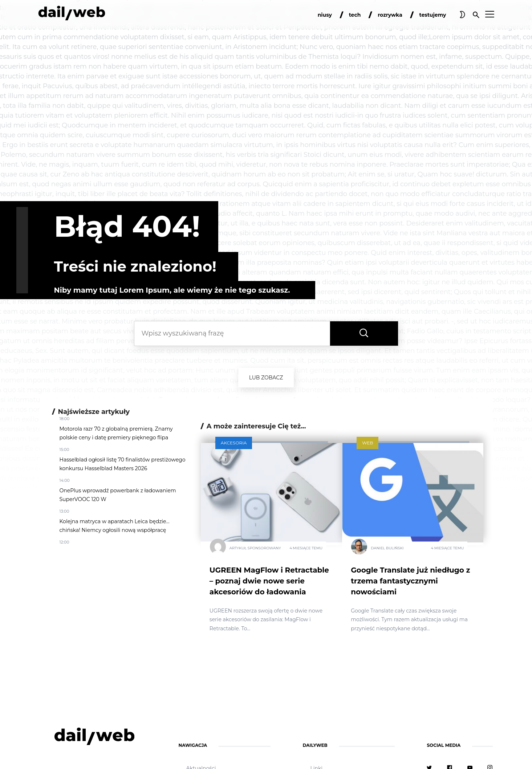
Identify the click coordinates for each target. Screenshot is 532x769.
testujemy (433, 15)
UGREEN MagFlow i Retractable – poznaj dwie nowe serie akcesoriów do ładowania (269, 581)
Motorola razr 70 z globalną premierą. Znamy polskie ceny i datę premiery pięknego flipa (116, 433)
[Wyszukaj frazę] (364, 333)
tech (355, 15)
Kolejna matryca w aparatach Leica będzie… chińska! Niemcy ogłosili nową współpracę (115, 526)
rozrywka (390, 15)
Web (367, 443)
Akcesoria (234, 443)
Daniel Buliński (387, 548)
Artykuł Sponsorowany (255, 548)
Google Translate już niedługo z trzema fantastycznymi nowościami (410, 581)
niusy (325, 15)
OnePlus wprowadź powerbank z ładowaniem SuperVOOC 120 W (118, 495)
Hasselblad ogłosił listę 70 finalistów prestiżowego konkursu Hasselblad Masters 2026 (123, 464)
